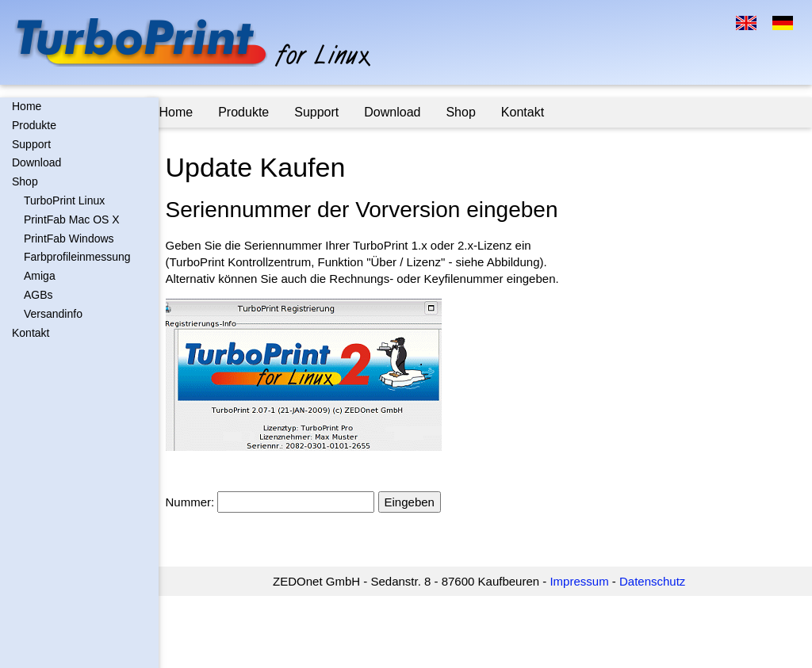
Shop (25, 181)
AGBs (38, 295)
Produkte (34, 125)
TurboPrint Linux (64, 200)
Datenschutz (659, 581)
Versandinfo (53, 314)
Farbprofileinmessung (77, 257)
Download (36, 162)
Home (27, 106)
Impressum (585, 581)
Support (31, 144)
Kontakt (31, 333)
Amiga (40, 276)
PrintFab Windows (69, 239)
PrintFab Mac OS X (72, 219)
